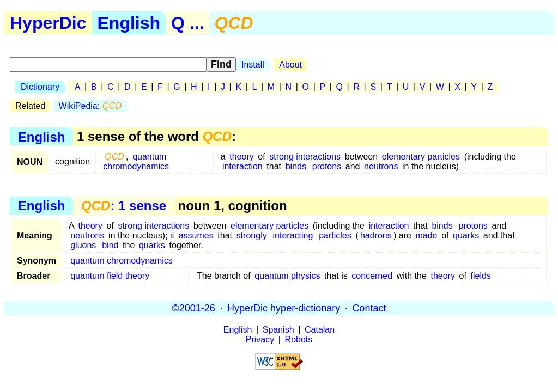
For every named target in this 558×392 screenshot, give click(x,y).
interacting (293, 235)
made (426, 235)
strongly (252, 235)
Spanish (278, 330)
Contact (369, 308)
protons (327, 166)
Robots (299, 339)
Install (253, 65)
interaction (242, 166)
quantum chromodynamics (136, 161)
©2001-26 (194, 308)
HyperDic (48, 23)
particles (335, 235)
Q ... (187, 23)
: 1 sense (124, 206)
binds (296, 166)
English (129, 23)
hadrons (376, 235)
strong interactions (305, 157)
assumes (196, 235)
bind (110, 245)
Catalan (320, 330)
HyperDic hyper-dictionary (284, 308)
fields (481, 276)
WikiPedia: (90, 106)
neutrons (381, 166)
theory (241, 157)
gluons (83, 245)
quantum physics (287, 276)
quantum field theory (110, 276)
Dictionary (40, 87)
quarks (466, 235)
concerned (372, 276)
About (290, 65)
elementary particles (421, 157)
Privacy (260, 339)
